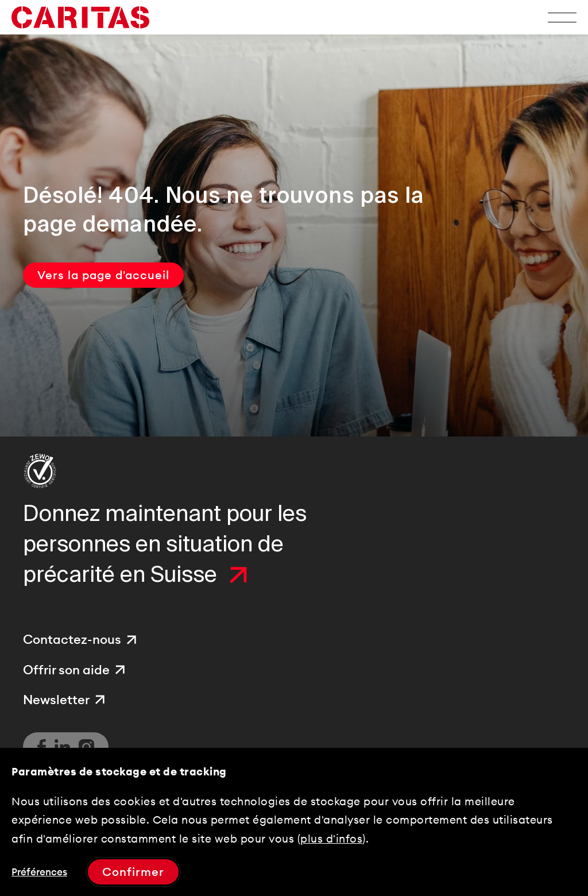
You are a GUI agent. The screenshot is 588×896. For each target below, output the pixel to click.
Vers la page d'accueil (103, 275)
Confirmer (133, 872)
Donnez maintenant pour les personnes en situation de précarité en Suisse (165, 544)
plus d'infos (331, 839)
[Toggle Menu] (562, 17)
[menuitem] (81, 640)
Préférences (39, 872)
